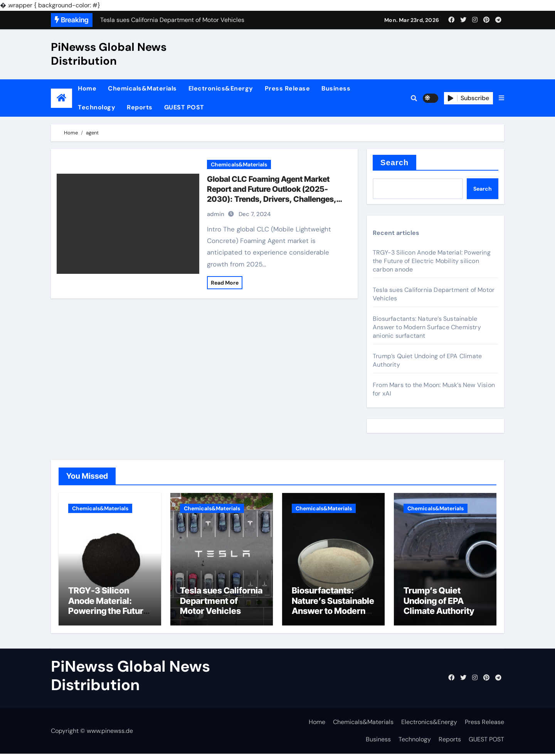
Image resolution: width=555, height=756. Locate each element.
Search (394, 163)
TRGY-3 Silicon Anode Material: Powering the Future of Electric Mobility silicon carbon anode (432, 261)
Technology (97, 107)
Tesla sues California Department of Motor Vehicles (221, 603)
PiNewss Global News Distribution (109, 54)
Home (87, 88)
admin (216, 214)
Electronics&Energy (221, 88)
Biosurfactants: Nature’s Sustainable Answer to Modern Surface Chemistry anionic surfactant (427, 327)
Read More (225, 283)
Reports (140, 107)
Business (336, 88)
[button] (501, 98)
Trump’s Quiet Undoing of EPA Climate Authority (439, 603)
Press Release (288, 88)
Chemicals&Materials (142, 88)
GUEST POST (184, 107)
